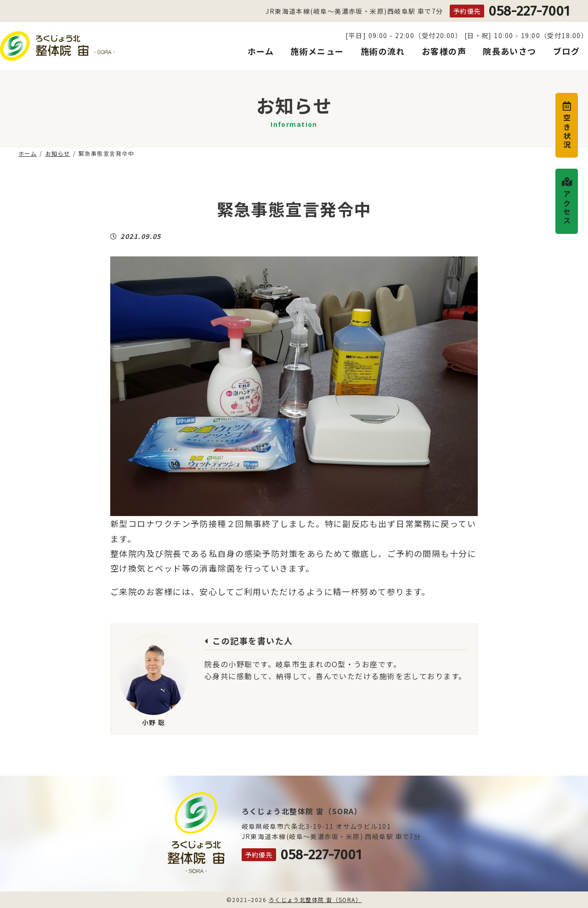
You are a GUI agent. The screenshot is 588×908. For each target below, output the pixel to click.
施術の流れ (383, 51)
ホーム (261, 51)
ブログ (566, 51)
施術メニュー (317, 51)
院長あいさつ (510, 51)
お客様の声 (444, 51)
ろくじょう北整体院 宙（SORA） (315, 899)
